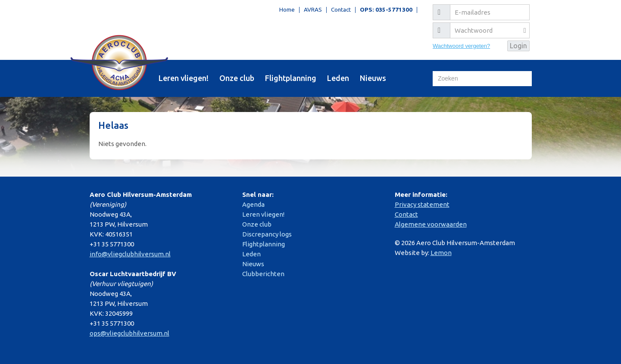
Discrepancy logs (267, 234)
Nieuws (373, 78)
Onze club (237, 78)
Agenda (253, 204)
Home (287, 10)
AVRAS (313, 10)
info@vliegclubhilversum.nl (130, 254)
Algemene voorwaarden (431, 224)
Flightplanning (291, 78)
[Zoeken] (482, 79)
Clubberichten (263, 274)
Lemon (441, 253)
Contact (341, 10)
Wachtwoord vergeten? (461, 46)
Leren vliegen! (184, 78)
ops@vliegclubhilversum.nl (130, 333)
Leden (338, 78)
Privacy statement (422, 204)
